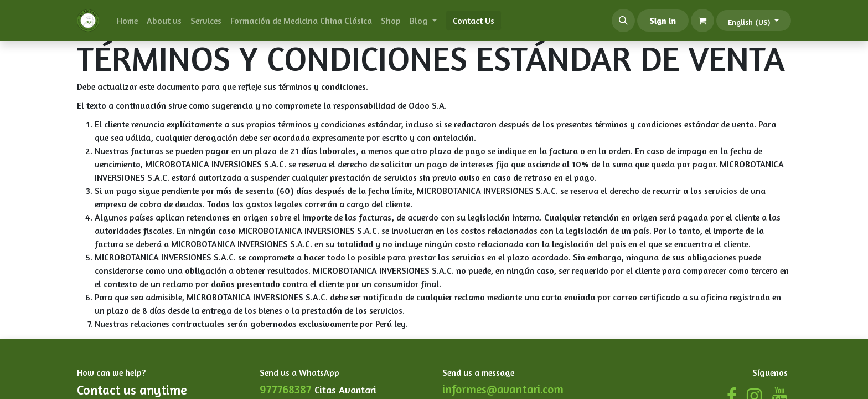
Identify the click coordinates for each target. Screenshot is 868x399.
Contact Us (474, 21)
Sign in (663, 21)
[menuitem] (127, 21)
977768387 (286, 389)
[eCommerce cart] (702, 21)
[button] (623, 21)
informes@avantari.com (503, 389)
